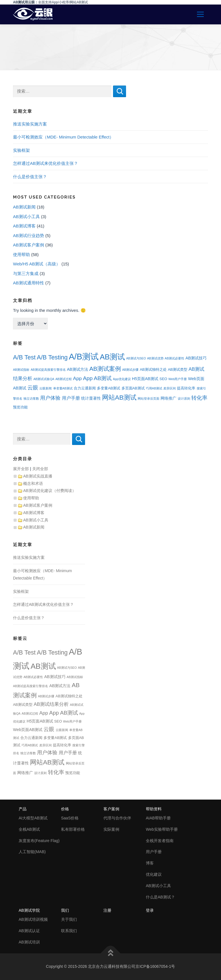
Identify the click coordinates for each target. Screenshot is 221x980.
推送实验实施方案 (30, 124)
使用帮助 (21, 254)
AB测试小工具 (26, 217)
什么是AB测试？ (160, 897)
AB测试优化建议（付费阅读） (50, 491)
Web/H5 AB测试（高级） (37, 264)
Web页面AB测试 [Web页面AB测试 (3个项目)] (28, 730)
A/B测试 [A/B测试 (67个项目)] (84, 356)
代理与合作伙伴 (117, 818)
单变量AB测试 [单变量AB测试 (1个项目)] (63, 388)
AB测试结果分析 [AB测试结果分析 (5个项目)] (51, 704)
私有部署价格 (73, 829)
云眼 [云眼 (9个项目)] (33, 388)
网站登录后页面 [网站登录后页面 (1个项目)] (149, 399)
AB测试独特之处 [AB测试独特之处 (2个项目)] (153, 369)
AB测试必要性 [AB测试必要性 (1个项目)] (175, 358)
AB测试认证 (29, 931)
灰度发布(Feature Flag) (39, 841)
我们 (65, 910)
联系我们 (69, 931)
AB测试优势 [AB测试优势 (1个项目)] (155, 358)
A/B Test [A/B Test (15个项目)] (24, 357)
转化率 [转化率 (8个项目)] (199, 398)
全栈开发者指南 (160, 841)
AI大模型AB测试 (33, 818)
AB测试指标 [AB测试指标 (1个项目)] (21, 370)
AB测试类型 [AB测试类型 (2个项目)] (178, 369)
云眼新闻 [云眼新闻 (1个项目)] (45, 388)
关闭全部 (40, 469)
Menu (198, 14)
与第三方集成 (26, 273)
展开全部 (21, 469)
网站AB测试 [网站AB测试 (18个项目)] (119, 398)
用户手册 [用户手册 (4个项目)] (71, 398)
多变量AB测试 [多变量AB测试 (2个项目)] (109, 388)
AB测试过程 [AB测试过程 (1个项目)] (64, 379)
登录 (150, 910)
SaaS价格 (70, 818)
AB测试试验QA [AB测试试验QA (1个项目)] (44, 379)
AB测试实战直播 (38, 476)
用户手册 (154, 852)
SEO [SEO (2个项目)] (163, 379)
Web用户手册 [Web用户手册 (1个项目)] (178, 379)
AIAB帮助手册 (158, 818)
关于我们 (69, 919)
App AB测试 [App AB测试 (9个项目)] (97, 378)
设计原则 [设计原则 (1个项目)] (184, 399)
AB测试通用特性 (29, 283)
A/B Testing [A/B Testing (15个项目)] (52, 357)
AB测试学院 (29, 910)
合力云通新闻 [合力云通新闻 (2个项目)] (85, 388)
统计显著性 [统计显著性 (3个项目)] (91, 398)
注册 (107, 910)
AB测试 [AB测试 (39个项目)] (112, 357)
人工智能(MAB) (32, 852)
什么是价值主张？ (30, 177)
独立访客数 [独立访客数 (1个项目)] (31, 399)
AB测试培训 (29, 942)
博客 (150, 863)
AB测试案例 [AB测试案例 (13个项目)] (105, 369)
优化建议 (154, 874)
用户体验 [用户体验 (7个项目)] (50, 398)
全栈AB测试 (29, 829)
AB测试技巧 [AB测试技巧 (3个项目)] (196, 358)
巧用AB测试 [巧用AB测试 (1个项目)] (154, 388)
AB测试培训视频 (33, 919)
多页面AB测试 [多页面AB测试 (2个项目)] (133, 388)
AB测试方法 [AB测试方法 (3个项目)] (78, 369)
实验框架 (21, 150)
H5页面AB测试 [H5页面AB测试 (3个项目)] (145, 379)
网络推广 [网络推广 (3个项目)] (168, 398)
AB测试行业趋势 (29, 236)
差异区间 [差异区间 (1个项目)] (170, 388)
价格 (65, 809)
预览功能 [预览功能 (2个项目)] (20, 407)
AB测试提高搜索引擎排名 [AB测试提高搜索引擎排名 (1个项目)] (48, 370)
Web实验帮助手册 (162, 829)
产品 (23, 809)
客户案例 (111, 809)
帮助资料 (154, 809)
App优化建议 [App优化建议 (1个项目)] (122, 379)
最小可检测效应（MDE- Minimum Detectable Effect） (63, 137)
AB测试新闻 (24, 207)
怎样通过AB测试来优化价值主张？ (45, 163)
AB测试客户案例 (29, 245)
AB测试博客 (24, 226)
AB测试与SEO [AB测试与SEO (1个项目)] (136, 358)
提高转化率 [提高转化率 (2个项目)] (186, 388)
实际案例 (111, 829)
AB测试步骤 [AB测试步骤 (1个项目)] (130, 370)
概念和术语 (33, 483)
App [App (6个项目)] (77, 378)
